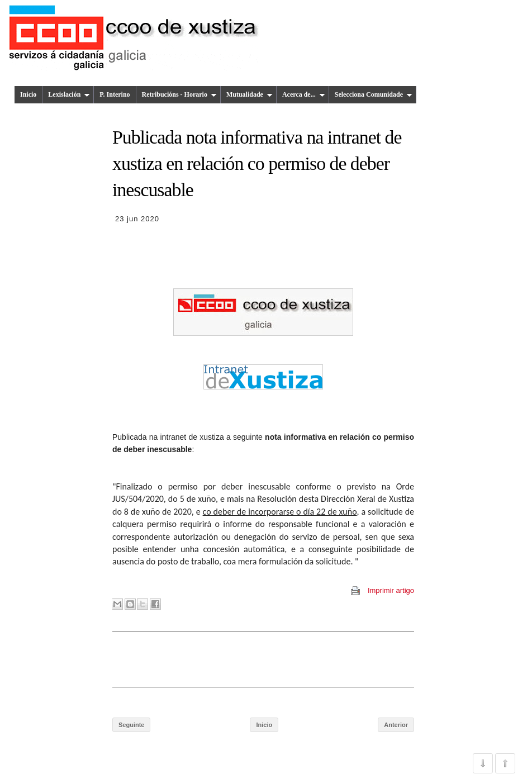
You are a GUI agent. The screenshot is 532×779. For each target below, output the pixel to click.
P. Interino (115, 94)
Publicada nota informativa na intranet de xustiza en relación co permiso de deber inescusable (257, 164)
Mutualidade (250, 94)
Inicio (28, 94)
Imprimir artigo (391, 590)
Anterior (396, 725)
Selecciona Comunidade (374, 94)
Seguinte (131, 725)
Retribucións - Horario (179, 94)
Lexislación (69, 94)
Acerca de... (304, 94)
